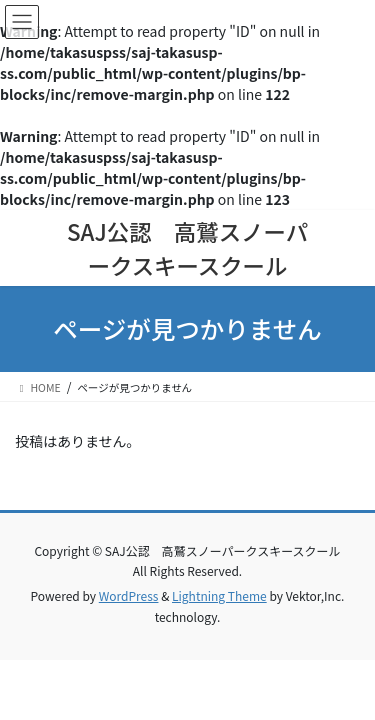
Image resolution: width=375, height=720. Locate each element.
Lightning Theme (219, 595)
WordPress (129, 595)
